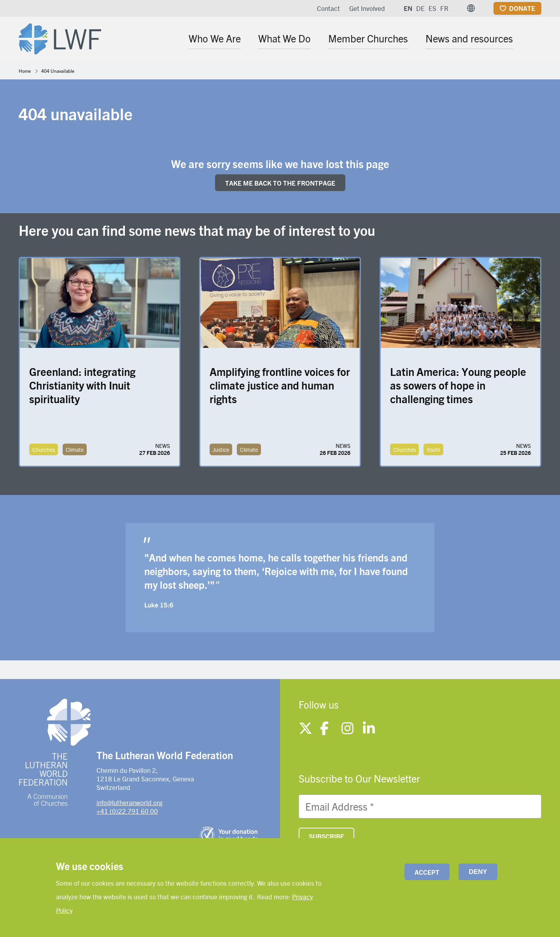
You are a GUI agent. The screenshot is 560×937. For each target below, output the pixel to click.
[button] (471, 8)
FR (444, 8)
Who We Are (215, 38)
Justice (221, 449)
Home (25, 71)
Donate (522, 8)
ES (432, 8)
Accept (427, 872)
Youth (433, 449)
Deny (478, 872)
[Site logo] (60, 37)
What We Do (284, 38)
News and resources (469, 38)
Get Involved (367, 8)
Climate (75, 449)
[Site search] (536, 39)
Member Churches (368, 38)
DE (420, 8)
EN (408, 8)
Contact (328, 8)
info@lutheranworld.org (129, 802)
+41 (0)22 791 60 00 (127, 811)
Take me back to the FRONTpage (280, 183)
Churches (44, 449)
